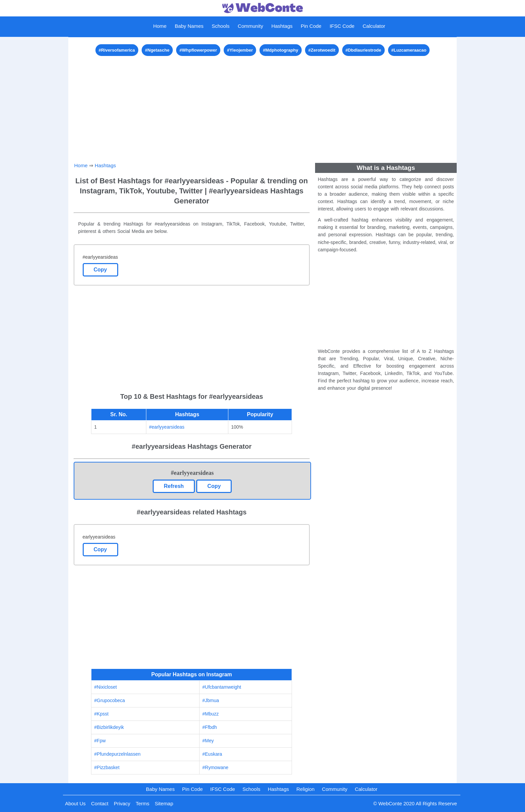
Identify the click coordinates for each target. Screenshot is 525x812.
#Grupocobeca (109, 700)
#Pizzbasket (107, 767)
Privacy (122, 803)
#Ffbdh (210, 727)
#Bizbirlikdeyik (109, 727)
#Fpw (100, 741)
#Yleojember (240, 50)
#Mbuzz (210, 714)
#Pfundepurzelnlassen (117, 754)
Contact (100, 803)
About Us (75, 803)
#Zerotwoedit (322, 50)
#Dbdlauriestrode (363, 50)
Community (250, 26)
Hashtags (282, 26)
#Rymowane (215, 767)
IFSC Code (342, 26)
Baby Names (189, 26)
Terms (142, 803)
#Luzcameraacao (409, 50)
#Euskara (212, 754)
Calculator (374, 26)
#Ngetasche (157, 50)
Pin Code (311, 26)
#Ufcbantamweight (222, 687)
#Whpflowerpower (198, 50)
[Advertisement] (263, 105)
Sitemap (164, 803)
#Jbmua (211, 700)
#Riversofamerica (117, 50)
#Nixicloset (105, 687)
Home (160, 26)
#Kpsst (101, 714)
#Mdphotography (280, 50)
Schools (220, 26)
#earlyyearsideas (167, 427)
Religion (305, 789)
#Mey (208, 741)
